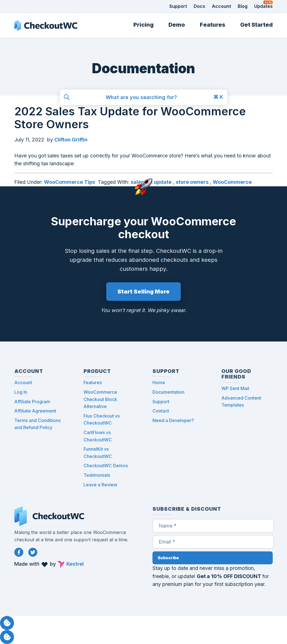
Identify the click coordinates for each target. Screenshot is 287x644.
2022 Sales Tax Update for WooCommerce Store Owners (130, 118)
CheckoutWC (46, 26)
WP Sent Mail (235, 388)
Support (178, 6)
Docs (199, 6)
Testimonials (97, 475)
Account (221, 6)
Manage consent (7, 623)
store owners (192, 182)
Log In (21, 392)
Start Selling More (143, 292)
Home (159, 382)
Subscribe (168, 558)
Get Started (256, 25)
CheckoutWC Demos (106, 466)
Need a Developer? (173, 420)
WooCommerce (232, 182)
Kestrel (75, 564)
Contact (161, 411)
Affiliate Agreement (35, 411)
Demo (177, 25)
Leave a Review (100, 485)
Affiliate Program (32, 402)
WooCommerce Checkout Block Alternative (100, 399)
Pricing (143, 25)
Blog (243, 6)
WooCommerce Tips (70, 182)
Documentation (168, 392)
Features (213, 25)
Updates (263, 6)
